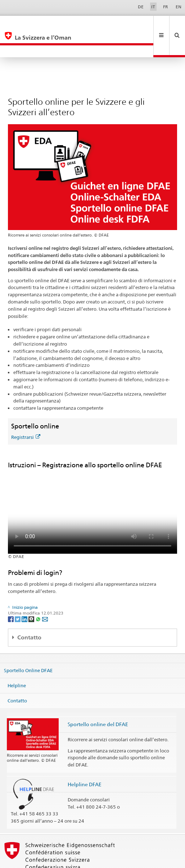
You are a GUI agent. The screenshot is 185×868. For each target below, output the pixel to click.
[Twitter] (18, 595)
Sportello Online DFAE (28, 646)
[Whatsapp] (39, 595)
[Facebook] (11, 595)
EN (179, 7)
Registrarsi (26, 413)
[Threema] (32, 595)
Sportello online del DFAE (98, 700)
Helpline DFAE (85, 760)
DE (141, 7)
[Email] (45, 595)
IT (153, 7)
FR (166, 7)
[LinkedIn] (25, 595)
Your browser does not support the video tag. (92, 487)
